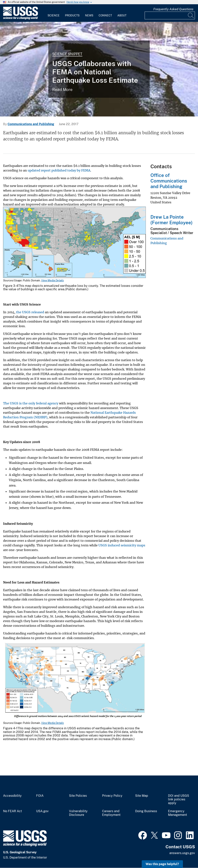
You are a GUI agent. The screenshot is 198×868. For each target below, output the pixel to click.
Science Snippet (67, 54)
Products (72, 15)
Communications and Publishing (31, 124)
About (122, 15)
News (89, 15)
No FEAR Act (12, 811)
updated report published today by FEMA (59, 170)
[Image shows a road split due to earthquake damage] (99, 69)
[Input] (170, 15)
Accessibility (12, 796)
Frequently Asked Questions (173, 9)
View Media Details (52, 280)
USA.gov (42, 811)
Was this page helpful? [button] (162, 864)
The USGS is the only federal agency (31, 403)
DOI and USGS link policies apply (179, 799)
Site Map (142, 796)
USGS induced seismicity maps (122, 545)
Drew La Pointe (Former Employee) (172, 220)
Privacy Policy (112, 796)
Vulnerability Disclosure (78, 813)
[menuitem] (54, 13)
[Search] (191, 15)
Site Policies (78, 796)
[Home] (20, 19)
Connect (105, 15)
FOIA (40, 796)
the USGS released (30, 312)
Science (54, 15)
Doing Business (146, 811)
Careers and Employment (111, 813)
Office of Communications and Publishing (169, 181)
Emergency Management (178, 813)
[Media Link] (74, 243)
